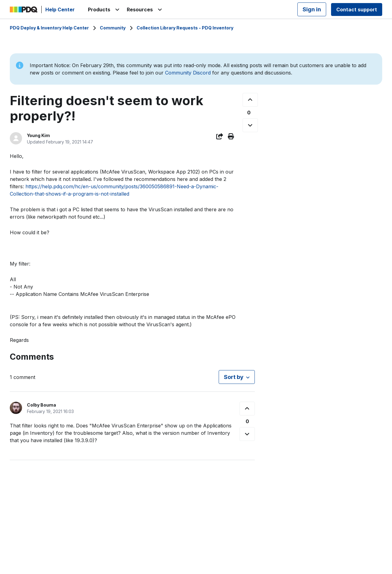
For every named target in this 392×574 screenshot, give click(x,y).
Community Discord (188, 73)
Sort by (234, 377)
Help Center (60, 10)
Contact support (357, 10)
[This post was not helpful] (250, 125)
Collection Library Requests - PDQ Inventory (185, 28)
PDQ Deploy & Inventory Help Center (49, 28)
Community (113, 28)
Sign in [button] (312, 9)
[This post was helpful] (250, 100)
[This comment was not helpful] (247, 434)
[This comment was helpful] (247, 409)
